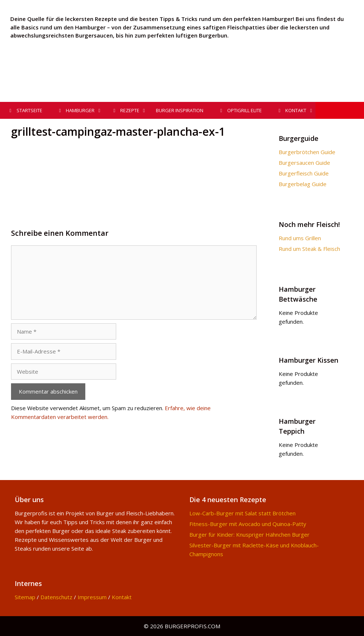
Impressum (92, 597)
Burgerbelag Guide (303, 184)
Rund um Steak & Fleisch (309, 249)
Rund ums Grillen (300, 238)
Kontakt (122, 597)
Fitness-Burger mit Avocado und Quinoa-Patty (248, 524)
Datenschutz (56, 597)
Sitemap (25, 597)
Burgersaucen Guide (304, 163)
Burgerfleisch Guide (304, 173)
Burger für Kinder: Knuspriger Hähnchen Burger (249, 534)
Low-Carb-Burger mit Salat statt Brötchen (242, 513)
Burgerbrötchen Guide (307, 152)
